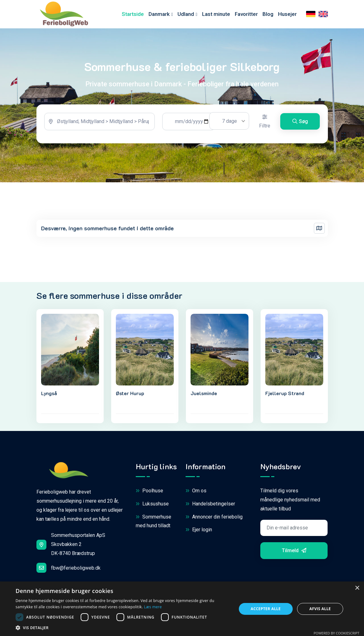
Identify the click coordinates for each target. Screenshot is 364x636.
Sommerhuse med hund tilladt (154, 523)
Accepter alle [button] (266, 609)
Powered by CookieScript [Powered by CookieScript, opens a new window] (336, 633)
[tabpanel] (182, 126)
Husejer (287, 15)
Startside (133, 15)
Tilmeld (294, 552)
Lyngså (49, 395)
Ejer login (199, 531)
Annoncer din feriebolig (214, 519)
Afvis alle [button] (320, 609)
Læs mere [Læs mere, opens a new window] (153, 607)
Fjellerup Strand (285, 395)
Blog (268, 15)
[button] (123, 628)
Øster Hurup (130, 395)
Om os (196, 493)
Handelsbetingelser (210, 506)
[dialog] (182, 609)
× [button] (357, 588)
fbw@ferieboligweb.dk (69, 569)
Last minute (216, 15)
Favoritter (246, 15)
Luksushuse (152, 506)
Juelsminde (204, 395)
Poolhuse (149, 493)
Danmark (159, 15)
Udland (186, 15)
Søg (300, 123)
